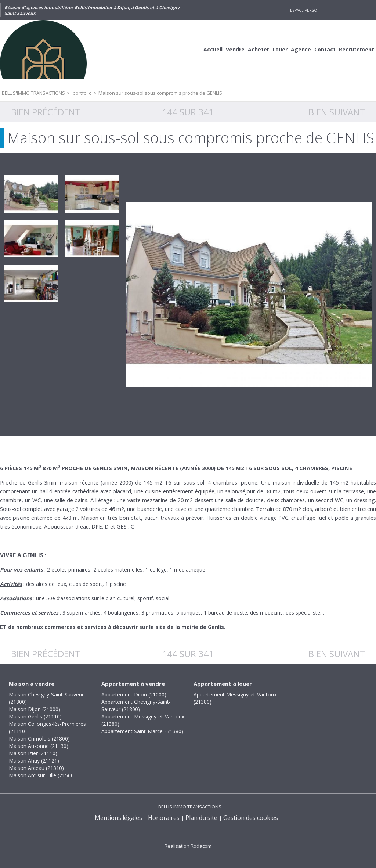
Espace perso (304, 10)
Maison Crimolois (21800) (39, 739)
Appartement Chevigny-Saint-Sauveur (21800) (136, 705)
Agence (301, 49)
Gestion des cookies (251, 818)
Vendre (235, 49)
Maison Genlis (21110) (35, 716)
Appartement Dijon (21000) (134, 694)
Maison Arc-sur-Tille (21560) (42, 775)
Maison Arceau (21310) (36, 768)
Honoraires (164, 818)
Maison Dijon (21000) (35, 709)
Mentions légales (118, 818)
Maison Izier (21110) (33, 753)
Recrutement (357, 49)
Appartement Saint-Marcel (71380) (142, 731)
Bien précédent (46, 112)
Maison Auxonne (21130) (39, 746)
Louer (280, 49)
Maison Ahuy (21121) (34, 761)
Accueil (213, 49)
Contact (325, 49)
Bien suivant (337, 112)
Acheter (258, 49)
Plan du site (201, 818)
